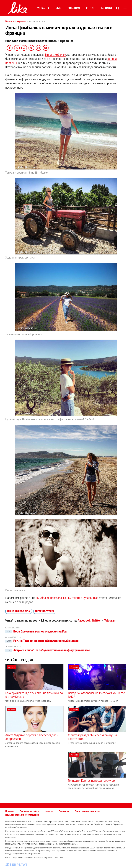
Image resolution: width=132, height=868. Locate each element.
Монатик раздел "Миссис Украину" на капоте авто (92, 737)
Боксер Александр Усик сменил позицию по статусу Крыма (34, 695)
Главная (10, 21)
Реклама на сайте (29, 811)
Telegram (110, 620)
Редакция (64, 811)
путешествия (44, 611)
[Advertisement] (32, 773)
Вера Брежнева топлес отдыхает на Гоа (36, 631)
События (74, 8)
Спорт (90, 8)
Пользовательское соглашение (22, 815)
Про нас (10, 811)
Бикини (106, 8)
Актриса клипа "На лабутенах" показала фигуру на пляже (48, 650)
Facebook (84, 620)
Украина (43, 8)
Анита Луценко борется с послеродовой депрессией (32, 737)
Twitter (96, 620)
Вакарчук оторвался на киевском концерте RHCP (96, 695)
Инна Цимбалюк (56, 55)
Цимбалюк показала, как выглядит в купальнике (67, 598)
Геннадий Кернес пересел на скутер (91, 781)
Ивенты (49, 811)
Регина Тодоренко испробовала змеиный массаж (42, 641)
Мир (58, 8)
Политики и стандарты (87, 811)
